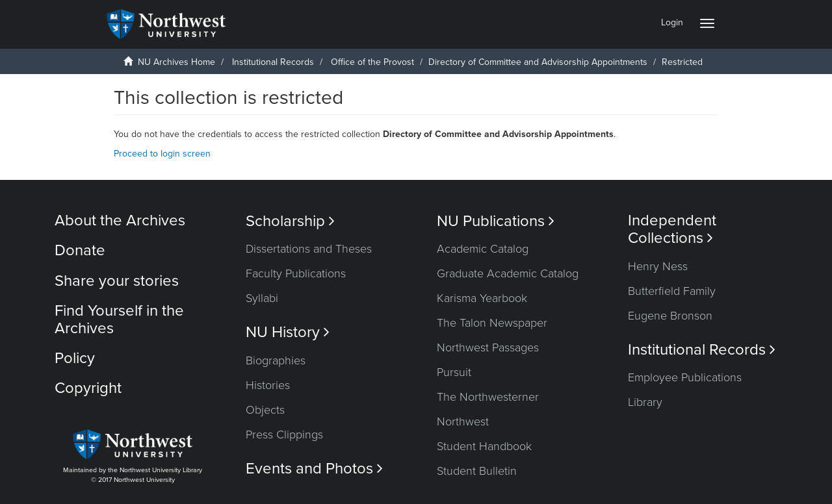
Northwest (463, 422)
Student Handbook (484, 446)
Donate (80, 250)
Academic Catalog (483, 249)
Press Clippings (284, 435)
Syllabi (262, 298)
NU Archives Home (176, 62)
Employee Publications (685, 377)
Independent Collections (672, 229)
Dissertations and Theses (309, 249)
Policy (75, 358)
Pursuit (454, 372)
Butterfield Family (672, 291)
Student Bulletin (477, 471)
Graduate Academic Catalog (508, 273)
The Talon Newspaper (492, 323)
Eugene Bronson (670, 316)
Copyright (88, 388)
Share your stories (117, 281)
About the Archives (120, 220)
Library (645, 402)
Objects (265, 410)
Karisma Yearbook (482, 298)
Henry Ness (658, 266)
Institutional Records (273, 62)
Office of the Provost (372, 62)
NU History (288, 332)
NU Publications (496, 221)
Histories (268, 385)
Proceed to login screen (162, 154)
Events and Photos (314, 469)
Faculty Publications (296, 273)
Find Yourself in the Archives (119, 319)
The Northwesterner (488, 397)
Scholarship (290, 221)
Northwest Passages (488, 347)
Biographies (276, 360)
